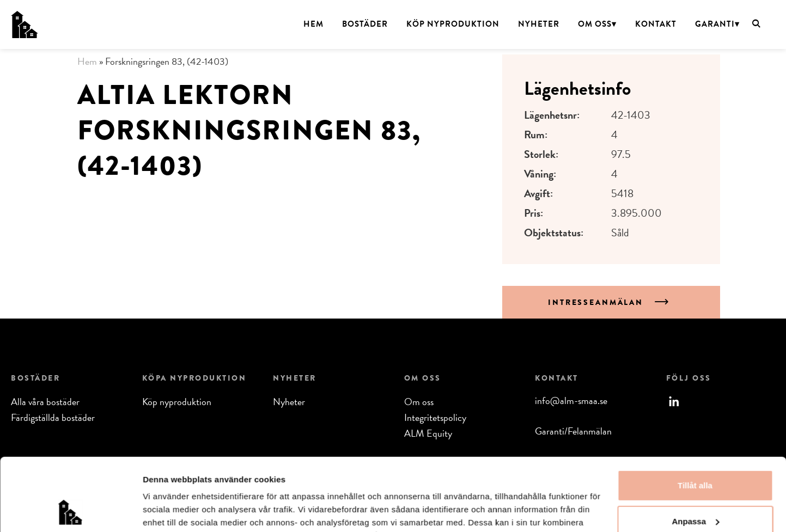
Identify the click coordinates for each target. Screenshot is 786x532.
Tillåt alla (695, 417)
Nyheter (539, 24)
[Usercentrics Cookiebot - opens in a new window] (71, 511)
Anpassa (695, 453)
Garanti (715, 24)
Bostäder (365, 24)
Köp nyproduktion (453, 24)
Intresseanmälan (597, 302)
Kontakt (656, 24)
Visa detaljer (167, 510)
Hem (313, 24)
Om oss (595, 24)
